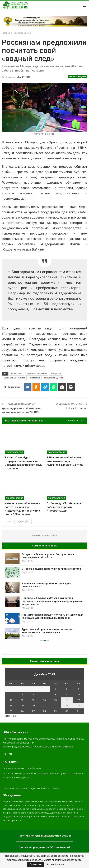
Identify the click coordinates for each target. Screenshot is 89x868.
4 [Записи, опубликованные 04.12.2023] (11, 695)
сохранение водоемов (53, 378)
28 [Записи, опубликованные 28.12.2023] (44, 711)
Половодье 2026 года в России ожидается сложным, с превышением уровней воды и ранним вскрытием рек (52, 601)
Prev (9, 522)
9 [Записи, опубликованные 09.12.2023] (67, 695)
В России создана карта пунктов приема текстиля (51, 569)
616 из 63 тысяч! (76, 409)
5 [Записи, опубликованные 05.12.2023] (22, 695)
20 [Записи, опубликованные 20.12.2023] (33, 706)
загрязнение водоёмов (37, 374)
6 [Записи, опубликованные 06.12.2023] (33, 695)
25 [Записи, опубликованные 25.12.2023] (11, 711)
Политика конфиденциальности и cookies (45, 836)
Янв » (15, 716)
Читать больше (55, 864)
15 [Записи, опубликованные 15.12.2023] (55, 700)
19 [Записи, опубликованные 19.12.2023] (22, 706)
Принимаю (36, 864)
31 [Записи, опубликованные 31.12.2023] (78, 711)
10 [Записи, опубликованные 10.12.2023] (78, 695)
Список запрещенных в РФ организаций (44, 847)
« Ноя (8, 716)
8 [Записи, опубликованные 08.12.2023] (55, 695)
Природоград (34, 378)
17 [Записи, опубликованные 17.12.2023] (78, 700)
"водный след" (16, 374)
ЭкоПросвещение (78, 77)
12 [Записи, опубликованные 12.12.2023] (22, 700)
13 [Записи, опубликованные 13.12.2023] (33, 700)
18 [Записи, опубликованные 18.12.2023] (11, 706)
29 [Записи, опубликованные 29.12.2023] (55, 711)
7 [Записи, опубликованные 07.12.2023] (44, 695)
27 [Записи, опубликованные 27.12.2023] (33, 711)
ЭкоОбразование (14, 498)
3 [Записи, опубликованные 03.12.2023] (78, 689)
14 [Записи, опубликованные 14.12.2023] (44, 700)
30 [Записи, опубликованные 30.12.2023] (67, 711)
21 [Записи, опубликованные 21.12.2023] (44, 706)
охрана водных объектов (14, 378)
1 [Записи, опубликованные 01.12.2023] (55, 689)
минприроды (56, 374)
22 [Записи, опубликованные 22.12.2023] (55, 706)
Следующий (23, 522)
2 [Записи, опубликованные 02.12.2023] (67, 689)
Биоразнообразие (57, 452)
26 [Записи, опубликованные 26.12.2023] (22, 711)
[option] (44, 596)
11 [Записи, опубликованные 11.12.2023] (11, 700)
